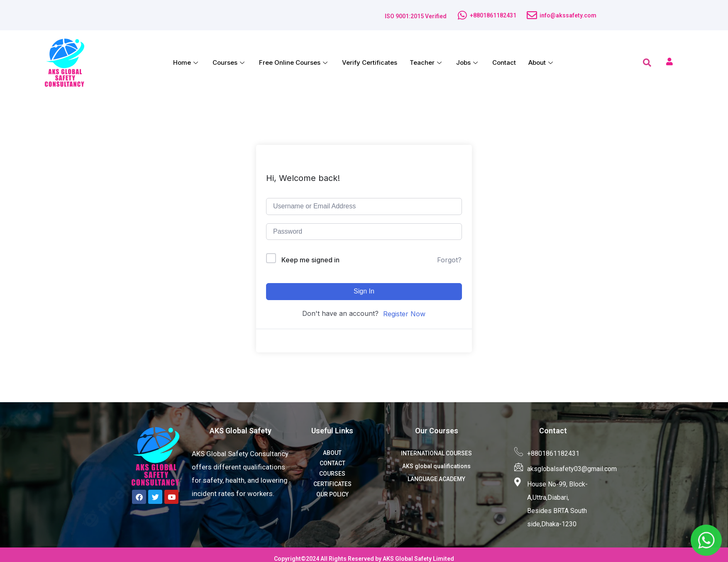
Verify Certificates (370, 62)
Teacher (427, 62)
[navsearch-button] (647, 63)
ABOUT (332, 453)
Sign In (364, 291)
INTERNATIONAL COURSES (436, 453)
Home (187, 62)
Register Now (404, 314)
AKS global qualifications (436, 466)
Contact (504, 62)
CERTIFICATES (332, 484)
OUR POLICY (332, 494)
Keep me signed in (310, 260)
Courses (230, 62)
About (542, 62)
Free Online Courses (294, 62)
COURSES (332, 474)
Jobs (468, 62)
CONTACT (332, 463)
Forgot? (449, 260)
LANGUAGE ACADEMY (436, 479)
